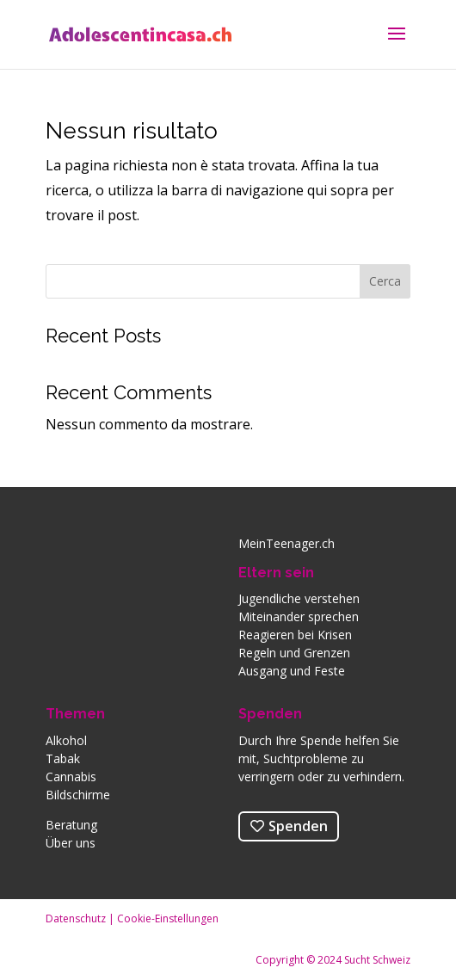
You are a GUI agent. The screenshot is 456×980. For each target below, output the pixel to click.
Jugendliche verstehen (299, 598)
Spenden (270, 714)
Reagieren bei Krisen (295, 635)
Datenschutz (76, 918)
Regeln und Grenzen (294, 653)
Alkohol (66, 740)
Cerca (385, 281)
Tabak (63, 758)
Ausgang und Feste (292, 671)
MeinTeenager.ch (287, 543)
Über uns (71, 843)
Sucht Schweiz (377, 960)
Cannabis (71, 777)
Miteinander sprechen (299, 616)
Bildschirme (78, 795)
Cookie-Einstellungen (168, 918)
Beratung (71, 825)
